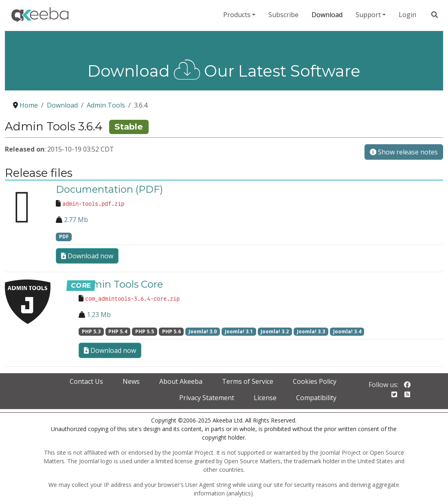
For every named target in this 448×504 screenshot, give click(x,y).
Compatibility (316, 398)
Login (407, 15)
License (265, 398)
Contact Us (86, 381)
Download (327, 15)
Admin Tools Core (121, 284)
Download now (87, 256)
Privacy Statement (207, 398)
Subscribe (283, 15)
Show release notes (404, 152)
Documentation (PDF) (109, 189)
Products (237, 15)
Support (368, 15)
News (131, 381)
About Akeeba (181, 381)
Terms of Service (248, 381)
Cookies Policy (315, 381)
